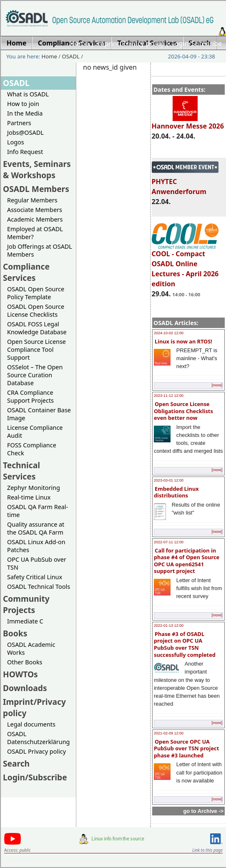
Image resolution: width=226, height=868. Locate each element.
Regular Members (32, 200)
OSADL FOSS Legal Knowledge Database (37, 328)
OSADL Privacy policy (36, 751)
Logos (16, 142)
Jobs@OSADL (25, 132)
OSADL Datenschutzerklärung (38, 738)
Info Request (25, 152)
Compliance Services (26, 272)
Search (16, 763)
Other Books (25, 662)
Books (15, 633)
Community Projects (26, 604)
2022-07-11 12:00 (169, 542)
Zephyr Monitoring (34, 488)
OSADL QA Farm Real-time (38, 511)
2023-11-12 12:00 (169, 396)
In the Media (25, 113)
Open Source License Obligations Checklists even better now (183, 411)
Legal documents (31, 724)
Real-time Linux (29, 497)
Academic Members (35, 219)
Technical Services (21, 471)
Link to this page (207, 850)
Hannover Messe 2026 (188, 122)
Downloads (25, 688)
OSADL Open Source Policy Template (36, 293)
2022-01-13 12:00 (169, 626)
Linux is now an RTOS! (183, 341)
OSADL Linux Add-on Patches (36, 546)
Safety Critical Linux (35, 577)
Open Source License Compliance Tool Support (36, 349)
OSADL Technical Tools (39, 587)
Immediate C (25, 621)
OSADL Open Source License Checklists (36, 310)
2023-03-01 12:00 (169, 480)
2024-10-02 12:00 (169, 333)
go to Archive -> (203, 811)
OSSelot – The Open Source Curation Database (35, 375)
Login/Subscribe (197, 43)
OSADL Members (36, 189)
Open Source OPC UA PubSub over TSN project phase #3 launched (186, 748)
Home (79, 43)
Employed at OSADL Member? (35, 233)
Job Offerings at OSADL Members (40, 250)
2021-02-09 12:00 (169, 733)
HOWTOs (20, 674)
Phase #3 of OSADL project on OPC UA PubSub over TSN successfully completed (185, 644)
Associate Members (35, 210)
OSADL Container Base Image (39, 414)
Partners (19, 123)
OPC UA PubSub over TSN (37, 563)
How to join (23, 104)
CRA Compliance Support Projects (30, 396)
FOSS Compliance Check (32, 449)
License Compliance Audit (35, 431)
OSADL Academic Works (31, 648)
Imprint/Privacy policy (130, 43)
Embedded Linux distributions (176, 492)
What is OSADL (28, 94)
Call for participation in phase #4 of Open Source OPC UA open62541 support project (187, 561)
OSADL (71, 56)
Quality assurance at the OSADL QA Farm (36, 528)
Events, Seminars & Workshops (37, 169)
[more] (217, 385)
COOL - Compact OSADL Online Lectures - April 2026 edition (185, 265)
